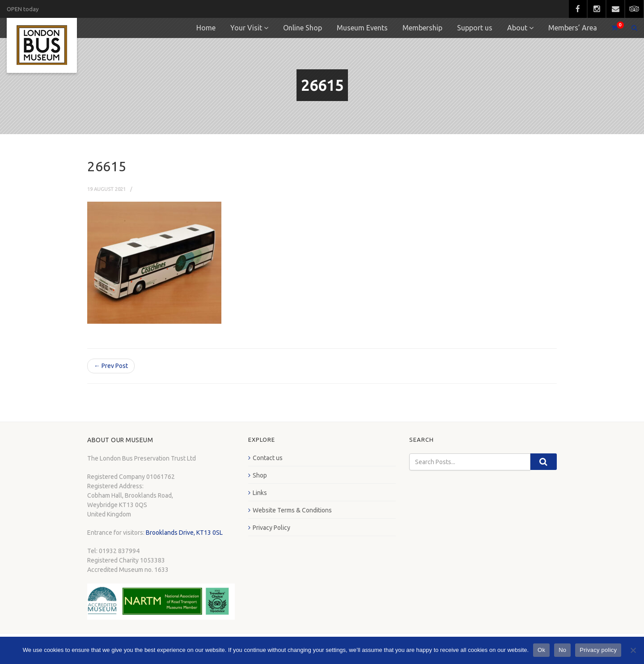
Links (260, 493)
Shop (260, 475)
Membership (422, 28)
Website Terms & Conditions (292, 510)
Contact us (268, 458)
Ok (541, 650)
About (517, 28)
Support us (475, 28)
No (562, 650)
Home (206, 28)
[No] (633, 650)
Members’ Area (573, 28)
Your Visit (246, 28)
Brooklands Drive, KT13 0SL (184, 533)
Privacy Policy (271, 528)
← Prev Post (111, 366)
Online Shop (303, 28)
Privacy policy (598, 650)
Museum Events (362, 28)
